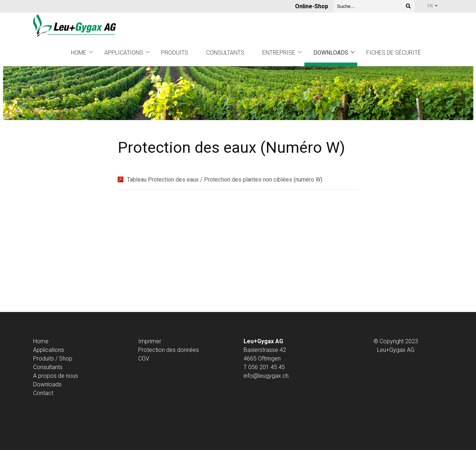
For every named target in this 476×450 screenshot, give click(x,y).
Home (79, 53)
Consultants (225, 53)
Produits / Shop (53, 359)
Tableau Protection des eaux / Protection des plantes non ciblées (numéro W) (225, 180)
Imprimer (150, 341)
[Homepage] (74, 26)
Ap (37, 350)
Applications (124, 53)
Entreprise (279, 53)
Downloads (331, 53)
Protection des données (169, 350)
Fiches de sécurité (394, 53)
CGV (144, 359)
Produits (175, 53)
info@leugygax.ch (266, 376)
